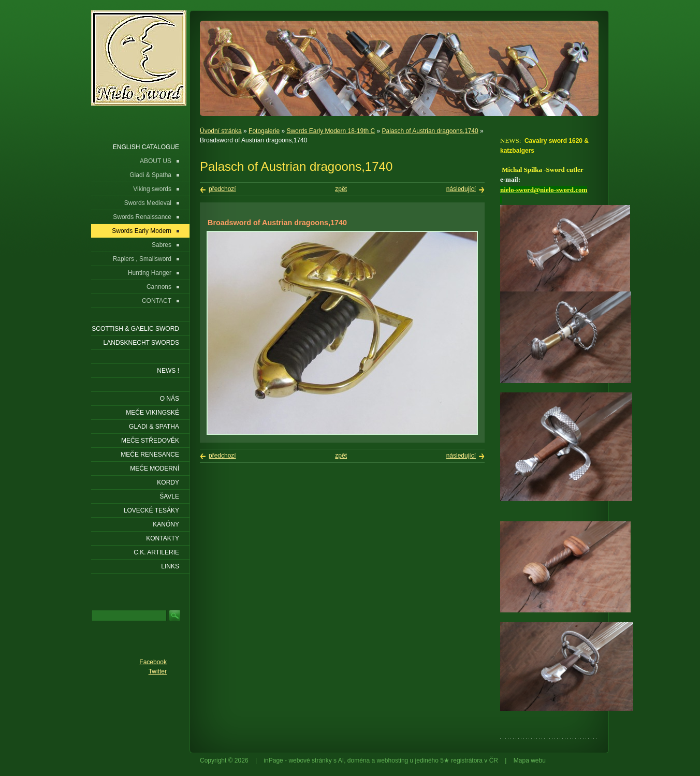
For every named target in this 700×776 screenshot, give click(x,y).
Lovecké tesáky (151, 510)
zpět (341, 189)
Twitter (158, 671)
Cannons (159, 287)
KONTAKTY (163, 538)
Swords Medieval (148, 203)
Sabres (162, 245)
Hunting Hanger (150, 273)
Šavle (169, 496)
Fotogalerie (264, 131)
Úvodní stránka (221, 131)
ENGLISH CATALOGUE (146, 147)
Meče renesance (150, 455)
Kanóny (166, 524)
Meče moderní (155, 468)
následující (461, 189)
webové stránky (310, 760)
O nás (170, 399)
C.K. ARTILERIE (156, 552)
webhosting (393, 760)
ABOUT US (156, 161)
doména (359, 760)
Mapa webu (530, 760)
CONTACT (157, 301)
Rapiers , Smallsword (142, 259)
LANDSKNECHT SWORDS (141, 343)
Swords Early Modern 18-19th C (331, 131)
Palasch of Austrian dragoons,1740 (430, 131)
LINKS (170, 566)
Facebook (153, 662)
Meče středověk (150, 441)
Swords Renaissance (142, 217)
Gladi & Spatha (150, 175)
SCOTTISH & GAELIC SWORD (135, 329)
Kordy (168, 482)
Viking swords (152, 189)
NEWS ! (168, 371)
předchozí (222, 189)
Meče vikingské (152, 413)
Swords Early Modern (142, 231)
